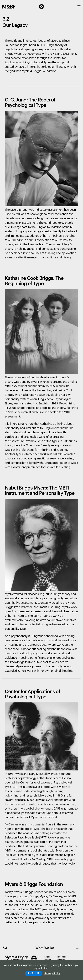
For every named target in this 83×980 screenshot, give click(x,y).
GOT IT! (34, 973)
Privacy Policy (52, 973)
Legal (47, 957)
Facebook (62, 957)
